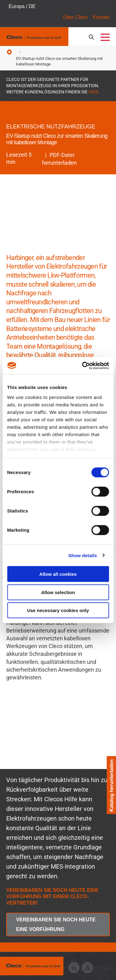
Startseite (9, 52)
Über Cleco (75, 17)
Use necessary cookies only (58, 610)
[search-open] (92, 37)
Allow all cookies (58, 574)
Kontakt (101, 17)
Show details (83, 555)
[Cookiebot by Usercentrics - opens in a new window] (83, 365)
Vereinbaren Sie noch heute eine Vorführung (56, 924)
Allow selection (58, 592)
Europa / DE (22, 6)
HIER (93, 92)
